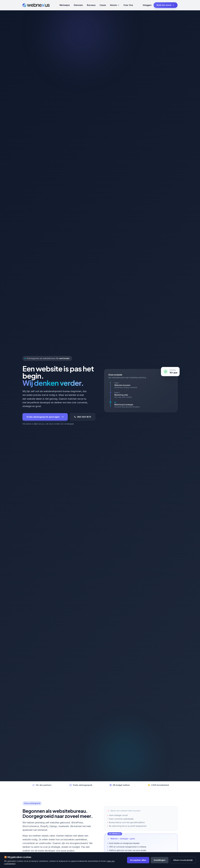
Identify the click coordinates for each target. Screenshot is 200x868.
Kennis (115, 5)
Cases (103, 5)
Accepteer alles (138, 860)
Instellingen (160, 860)
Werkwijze (65, 5)
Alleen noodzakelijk (183, 860)
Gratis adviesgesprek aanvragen (45, 417)
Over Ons (128, 5)
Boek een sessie (166, 5)
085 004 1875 (83, 417)
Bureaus (91, 5)
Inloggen (147, 5)
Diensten (78, 5)
